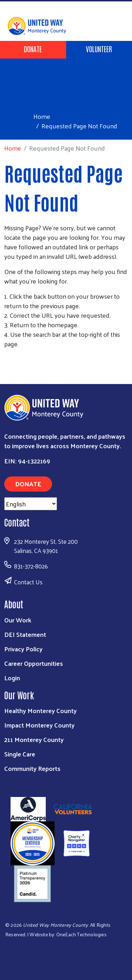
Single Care (20, 754)
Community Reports (32, 768)
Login (12, 678)
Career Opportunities (34, 663)
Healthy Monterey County (40, 710)
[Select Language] (31, 504)
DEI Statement (25, 634)
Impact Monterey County (39, 725)
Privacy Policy (23, 649)
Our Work (18, 620)
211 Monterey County (34, 739)
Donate (33, 49)
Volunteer (99, 49)
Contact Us (28, 582)
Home (42, 116)
